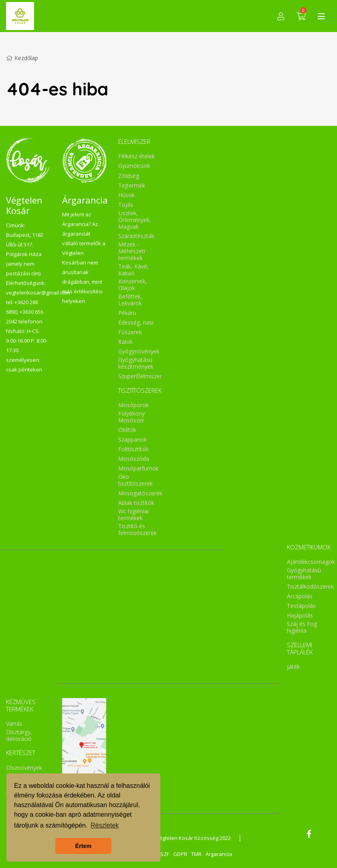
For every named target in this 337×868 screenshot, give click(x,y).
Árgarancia (219, 854)
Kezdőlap (22, 58)
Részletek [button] (105, 825)
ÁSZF (163, 854)
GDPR (180, 854)
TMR (196, 854)
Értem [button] (84, 846)
